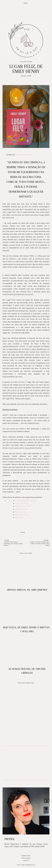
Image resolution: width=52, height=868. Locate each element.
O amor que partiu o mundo (26, 501)
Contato (26, 861)
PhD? (19, 865)
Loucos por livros (22, 503)
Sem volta (19, 518)
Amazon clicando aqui (24, 155)
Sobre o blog (26, 856)
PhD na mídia (26, 858)
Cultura (23, 76)
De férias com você (23, 506)
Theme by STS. (30, 865)
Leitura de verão (22, 509)
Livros (29, 76)
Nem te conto (21, 512)
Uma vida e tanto (22, 515)
